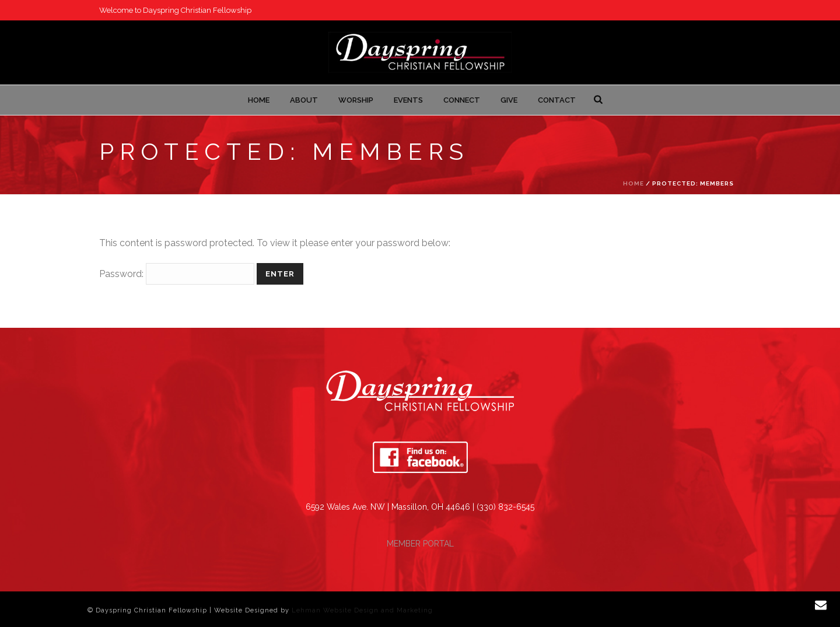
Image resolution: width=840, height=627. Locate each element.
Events (408, 100)
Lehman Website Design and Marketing (362, 610)
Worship (356, 100)
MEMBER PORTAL (420, 544)
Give (509, 100)
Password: (177, 274)
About (304, 100)
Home (259, 100)
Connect (462, 100)
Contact (557, 100)
